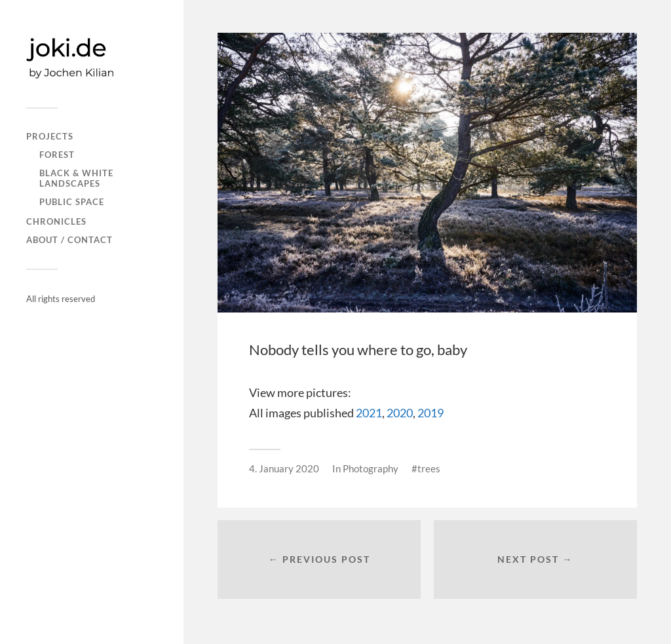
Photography (371, 468)
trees (429, 468)
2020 (400, 413)
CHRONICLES (56, 221)
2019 (431, 413)
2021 (369, 413)
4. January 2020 (284, 468)
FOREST (57, 155)
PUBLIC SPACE (72, 202)
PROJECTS (50, 136)
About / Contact (69, 240)
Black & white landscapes (76, 178)
